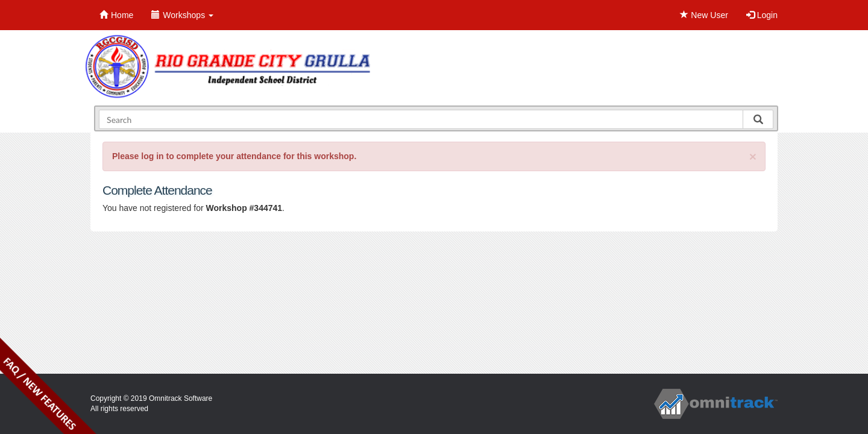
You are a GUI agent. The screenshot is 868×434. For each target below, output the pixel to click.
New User (704, 15)
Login (762, 15)
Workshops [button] (182, 15)
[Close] (753, 156)
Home (116, 15)
